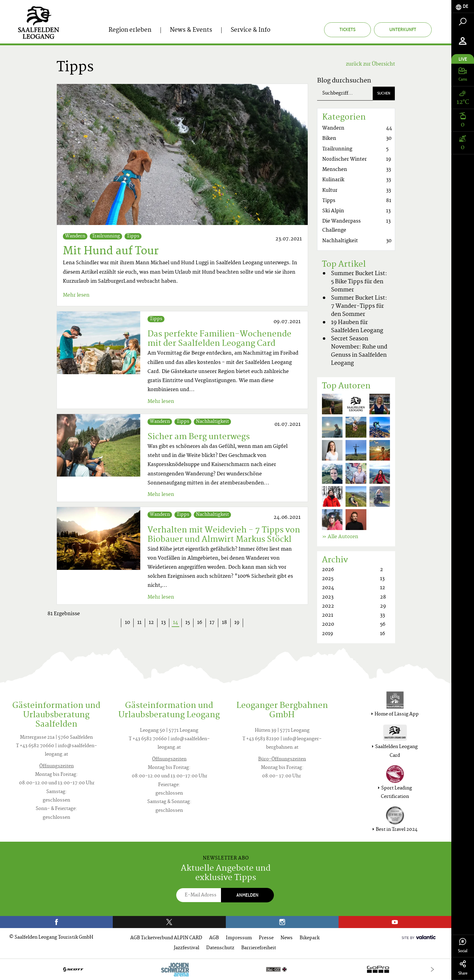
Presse (266, 938)
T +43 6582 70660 (35, 746)
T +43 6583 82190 (261, 739)
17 (212, 623)
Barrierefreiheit (259, 948)
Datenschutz (220, 948)
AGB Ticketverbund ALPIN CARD (166, 938)
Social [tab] (463, 946)
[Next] (432, 969)
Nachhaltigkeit (212, 422)
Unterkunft (403, 29)
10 (127, 623)
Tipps (133, 236)
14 (177, 623)
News (287, 938)
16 (200, 623)
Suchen (384, 93)
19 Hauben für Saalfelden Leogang (357, 327)
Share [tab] (463, 968)
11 (139, 623)
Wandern (75, 236)
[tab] (463, 6)
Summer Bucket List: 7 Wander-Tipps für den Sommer (359, 306)
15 (188, 623)
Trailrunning (106, 236)
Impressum (239, 938)
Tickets (347, 29)
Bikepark (310, 938)
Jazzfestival (187, 948)
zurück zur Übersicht (370, 64)
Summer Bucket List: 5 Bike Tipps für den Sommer (359, 282)
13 (163, 623)
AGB (214, 938)
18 (224, 623)
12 (151, 623)
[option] (226, 969)
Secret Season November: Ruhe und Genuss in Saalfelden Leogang (359, 351)
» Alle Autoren (340, 537)
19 (237, 623)
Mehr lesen (76, 295)
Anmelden (247, 895)
